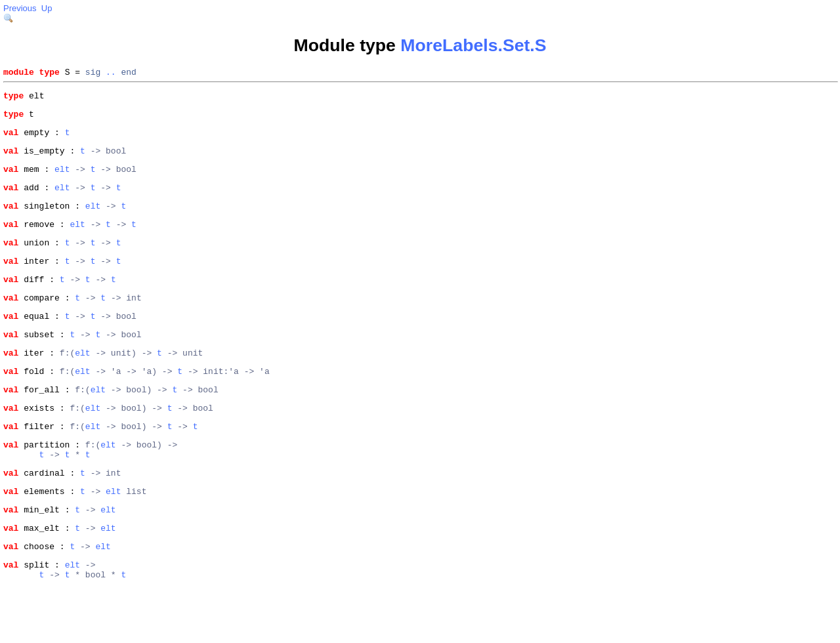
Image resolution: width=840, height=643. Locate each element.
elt (62, 180)
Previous (20, 8)
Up (47, 8)
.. (111, 73)
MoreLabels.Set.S (473, 45)
